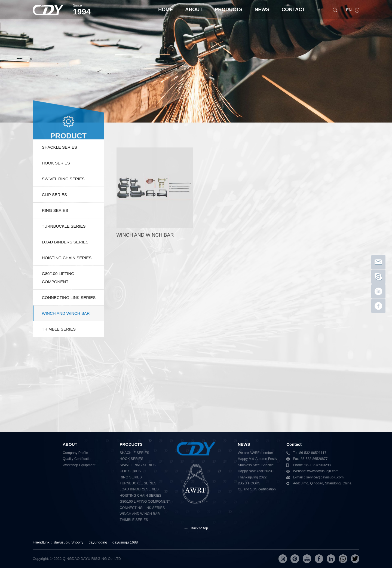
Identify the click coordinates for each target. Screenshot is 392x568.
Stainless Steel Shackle (256, 465)
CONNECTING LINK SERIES (69, 310)
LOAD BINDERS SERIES (65, 255)
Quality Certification (77, 459)
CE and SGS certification (257, 489)
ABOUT (194, 10)
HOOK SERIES (56, 176)
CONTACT (293, 10)
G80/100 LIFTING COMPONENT (58, 290)
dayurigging (98, 542)
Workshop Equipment (79, 465)
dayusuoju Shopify (69, 542)
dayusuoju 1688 (125, 542)
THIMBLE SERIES (59, 342)
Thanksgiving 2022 (252, 477)
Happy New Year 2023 (255, 471)
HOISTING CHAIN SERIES (67, 271)
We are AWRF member (255, 453)
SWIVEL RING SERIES (63, 192)
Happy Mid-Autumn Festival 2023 (260, 459)
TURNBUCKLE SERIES (64, 239)
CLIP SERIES (54, 207)
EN (349, 10)
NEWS (262, 10)
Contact (294, 444)
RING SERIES (55, 223)
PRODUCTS (229, 10)
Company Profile (75, 453)
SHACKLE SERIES (59, 160)
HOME (166, 10)
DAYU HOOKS (249, 483)
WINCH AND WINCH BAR (66, 326)
